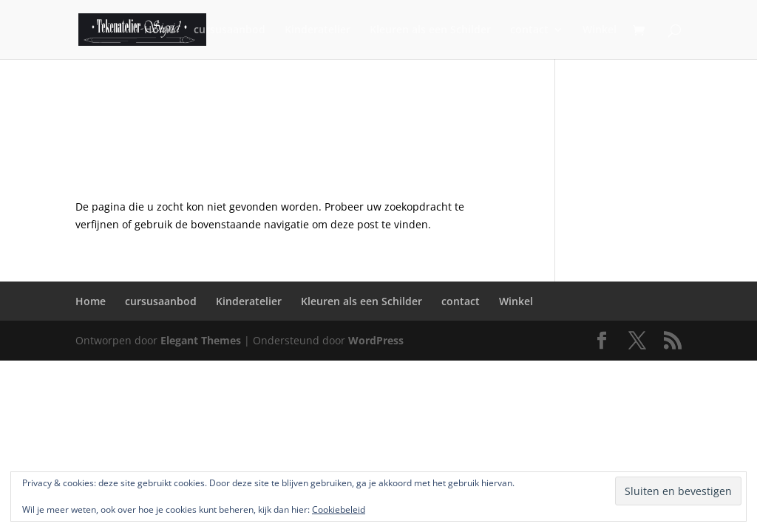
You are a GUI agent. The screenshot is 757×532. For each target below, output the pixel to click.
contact (529, 30)
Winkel (600, 30)
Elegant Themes (201, 340)
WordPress (376, 340)
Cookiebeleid (339, 509)
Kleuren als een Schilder (430, 30)
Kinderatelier (318, 30)
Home (159, 30)
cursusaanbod (230, 30)
